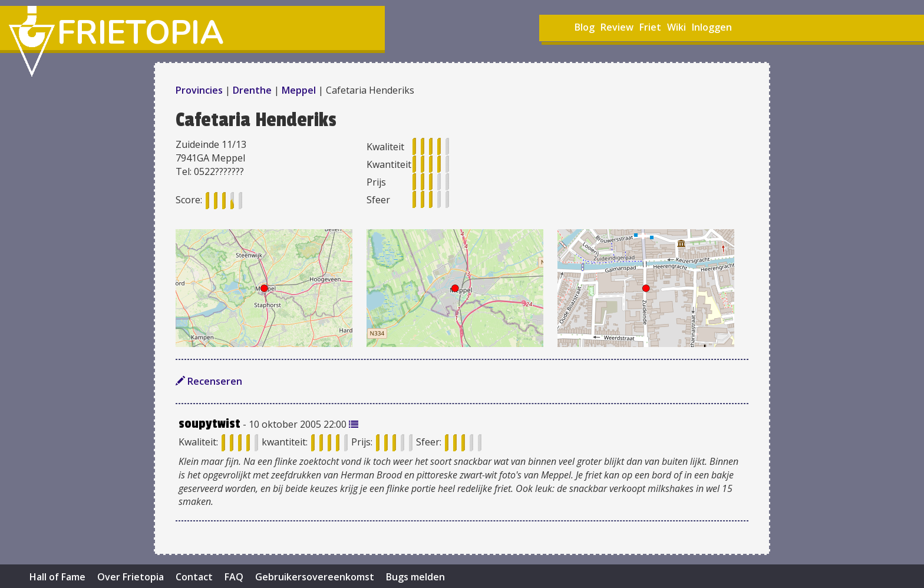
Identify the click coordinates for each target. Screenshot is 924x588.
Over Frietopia (131, 577)
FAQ (234, 577)
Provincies (200, 90)
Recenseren (209, 381)
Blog (585, 27)
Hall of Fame (57, 577)
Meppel (299, 90)
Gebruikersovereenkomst (315, 577)
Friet (650, 27)
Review (617, 27)
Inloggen (712, 27)
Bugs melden (415, 577)
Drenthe (252, 90)
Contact (194, 577)
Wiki (676, 27)
